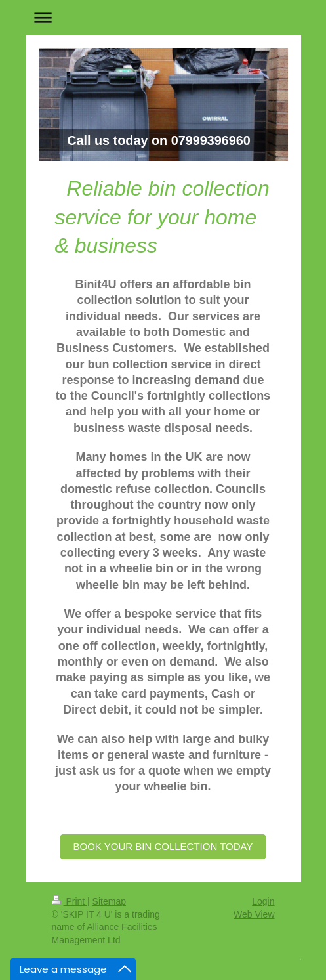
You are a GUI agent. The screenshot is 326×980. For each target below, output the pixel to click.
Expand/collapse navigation (163, 17)
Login (263, 901)
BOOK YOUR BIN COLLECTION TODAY (163, 846)
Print (70, 901)
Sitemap (109, 901)
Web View (254, 914)
